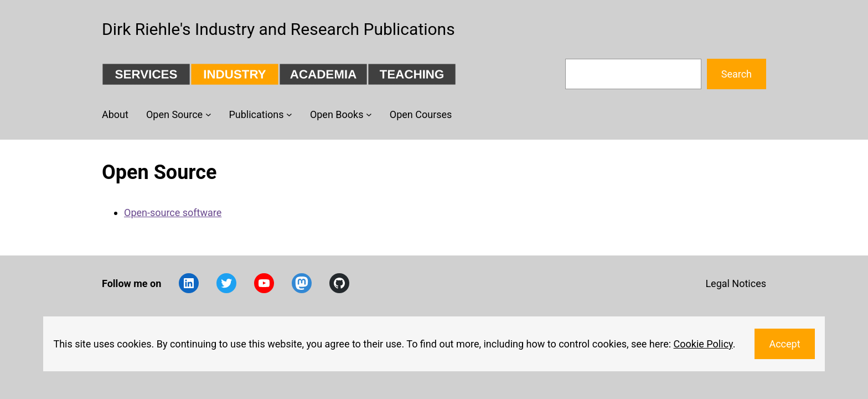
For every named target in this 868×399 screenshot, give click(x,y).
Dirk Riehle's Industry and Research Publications (278, 29)
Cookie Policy (703, 344)
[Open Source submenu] (208, 114)
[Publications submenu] (289, 114)
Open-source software (173, 213)
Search (737, 74)
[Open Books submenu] (369, 114)
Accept (784, 344)
